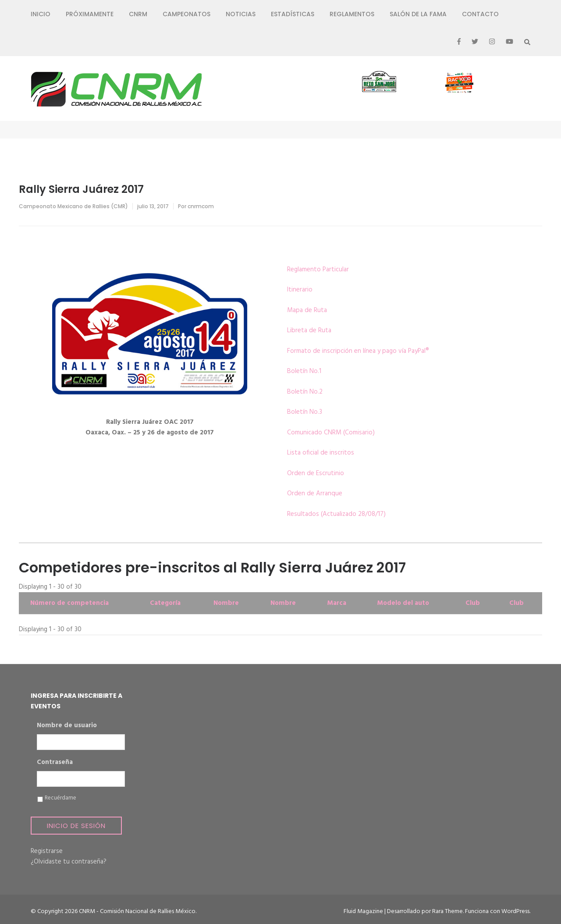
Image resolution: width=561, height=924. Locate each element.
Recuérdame (60, 798)
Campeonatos (186, 14)
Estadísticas (293, 14)
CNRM (138, 14)
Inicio (41, 14)
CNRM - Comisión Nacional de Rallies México (137, 912)
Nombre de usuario (67, 726)
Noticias (241, 14)
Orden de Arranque (315, 494)
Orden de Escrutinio (316, 473)
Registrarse (47, 851)
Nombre (226, 603)
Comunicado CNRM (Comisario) (331, 433)
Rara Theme (447, 912)
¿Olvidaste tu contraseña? (69, 862)
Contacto (480, 14)
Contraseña (55, 763)
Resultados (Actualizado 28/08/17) (336, 514)
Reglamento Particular (318, 270)
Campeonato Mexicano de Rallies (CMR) (73, 206)
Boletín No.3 (305, 412)
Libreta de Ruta (309, 331)
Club (473, 603)
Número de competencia (69, 603)
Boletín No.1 (304, 371)
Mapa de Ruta (307, 310)
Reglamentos (352, 14)
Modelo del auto (403, 603)
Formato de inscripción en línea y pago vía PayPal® (358, 351)
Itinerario (300, 290)
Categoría (165, 603)
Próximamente (90, 14)
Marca (337, 603)
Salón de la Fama (418, 14)
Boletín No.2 (305, 392)
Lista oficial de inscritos (321, 453)
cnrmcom (201, 206)
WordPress (515, 912)
